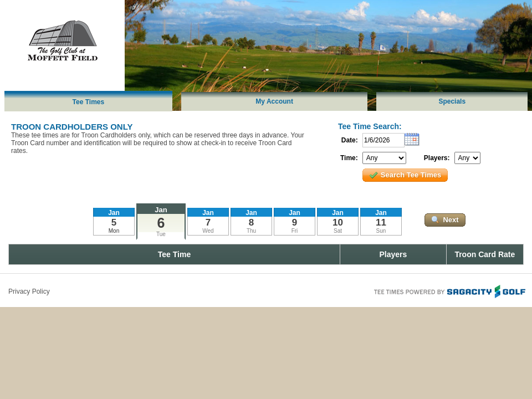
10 (338, 222)
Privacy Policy (29, 291)
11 (381, 222)
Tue (161, 234)
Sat (338, 231)
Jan (161, 210)
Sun (381, 231)
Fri (295, 231)
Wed (208, 231)
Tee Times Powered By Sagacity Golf (449, 290)
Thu (251, 231)
